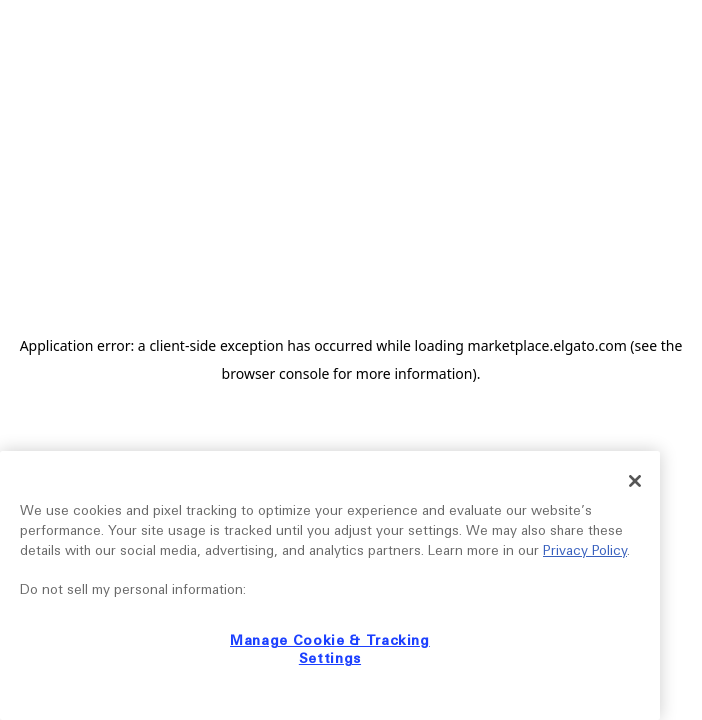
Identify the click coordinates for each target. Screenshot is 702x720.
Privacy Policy (585, 550)
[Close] (635, 481)
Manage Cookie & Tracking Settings (330, 649)
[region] (330, 585)
